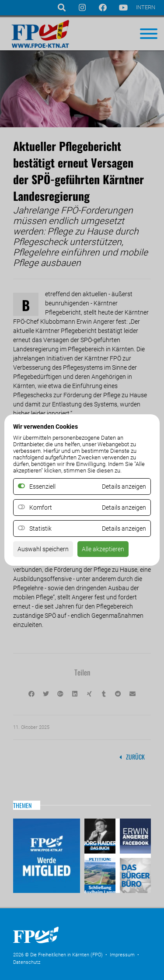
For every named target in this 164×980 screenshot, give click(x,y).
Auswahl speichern (43, 549)
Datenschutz (27, 962)
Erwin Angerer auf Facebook (134, 837)
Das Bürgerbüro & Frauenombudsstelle (134, 874)
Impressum (122, 955)
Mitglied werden (47, 856)
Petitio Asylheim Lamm (101, 874)
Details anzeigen (124, 507)
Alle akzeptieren (103, 549)
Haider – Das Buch (101, 837)
